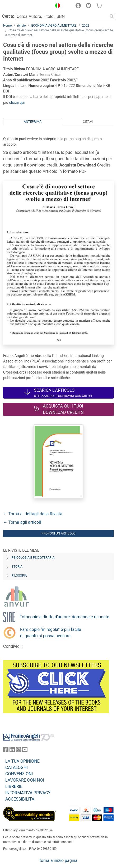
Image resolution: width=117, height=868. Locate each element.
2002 (86, 26)
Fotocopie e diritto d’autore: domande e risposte (64, 617)
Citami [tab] (88, 122)
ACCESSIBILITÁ (20, 799)
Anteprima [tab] (33, 122)
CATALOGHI (17, 768)
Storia (17, 567)
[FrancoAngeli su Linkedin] (12, 751)
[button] (56, 6)
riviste (21, 26)
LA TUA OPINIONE (22, 761)
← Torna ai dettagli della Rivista (33, 514)
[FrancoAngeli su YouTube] (25, 751)
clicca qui (17, 102)
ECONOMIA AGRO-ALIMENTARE (54, 26)
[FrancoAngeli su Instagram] (18, 751)
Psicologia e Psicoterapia (33, 558)
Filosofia (19, 576)
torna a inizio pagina (58, 860)
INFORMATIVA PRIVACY (28, 793)
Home (7, 26)
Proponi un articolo (58, 533)
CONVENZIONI (19, 774)
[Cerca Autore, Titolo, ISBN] (61, 16)
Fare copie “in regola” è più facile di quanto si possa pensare (51, 633)
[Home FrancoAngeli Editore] (21, 6)
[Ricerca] (112, 16)
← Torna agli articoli (22, 522)
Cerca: (8, 16)
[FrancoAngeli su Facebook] (6, 751)
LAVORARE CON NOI (25, 780)
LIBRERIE (14, 786)
